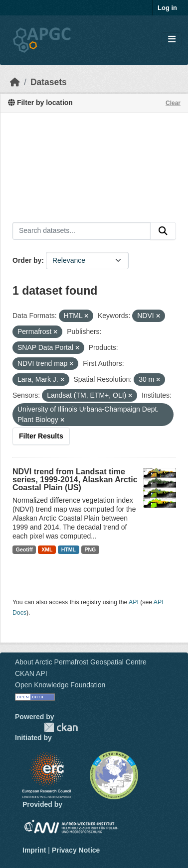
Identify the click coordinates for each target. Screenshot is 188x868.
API (134, 602)
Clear (173, 103)
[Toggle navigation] (172, 40)
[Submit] (163, 231)
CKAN (61, 727)
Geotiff (24, 549)
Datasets (49, 82)
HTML (69, 549)
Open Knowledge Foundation (60, 685)
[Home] (15, 82)
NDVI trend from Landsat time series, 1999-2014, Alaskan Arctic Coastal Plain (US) (75, 480)
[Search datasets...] (82, 231)
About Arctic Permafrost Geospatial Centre (81, 662)
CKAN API (31, 673)
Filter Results (41, 436)
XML (47, 549)
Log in (167, 8)
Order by (27, 260)
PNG (91, 549)
